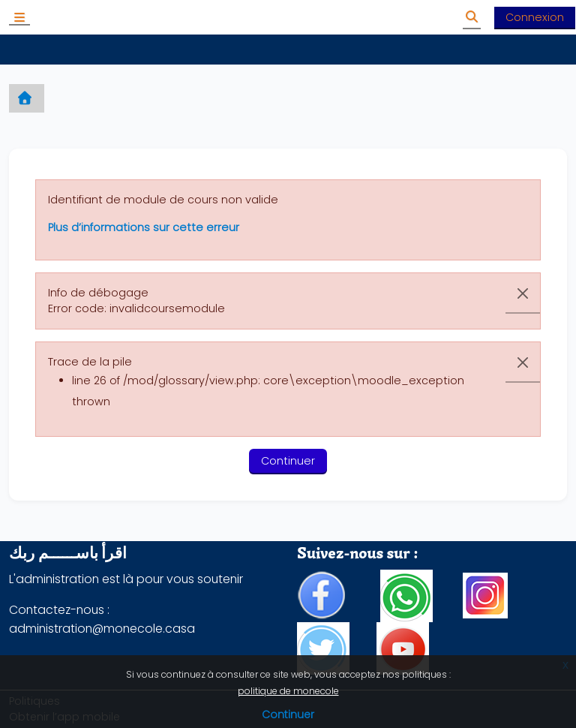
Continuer (288, 714)
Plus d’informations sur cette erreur (144, 227)
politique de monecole (288, 691)
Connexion (535, 17)
